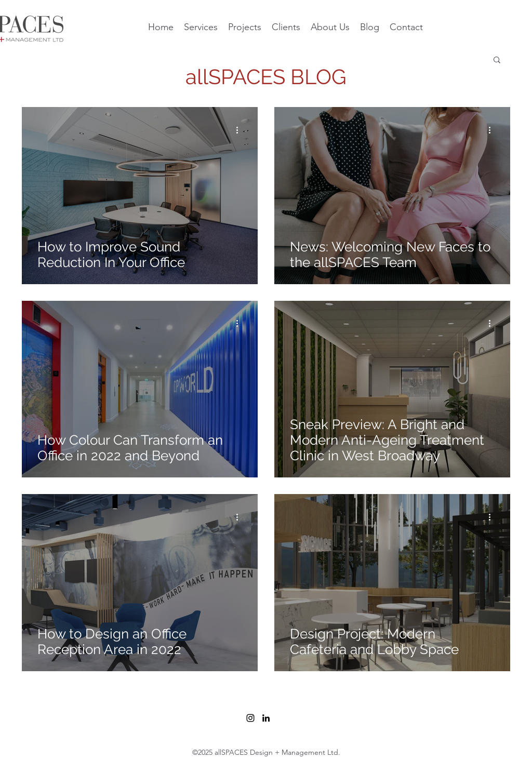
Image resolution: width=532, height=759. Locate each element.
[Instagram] (250, 718)
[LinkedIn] (266, 718)
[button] (497, 61)
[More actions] (241, 130)
